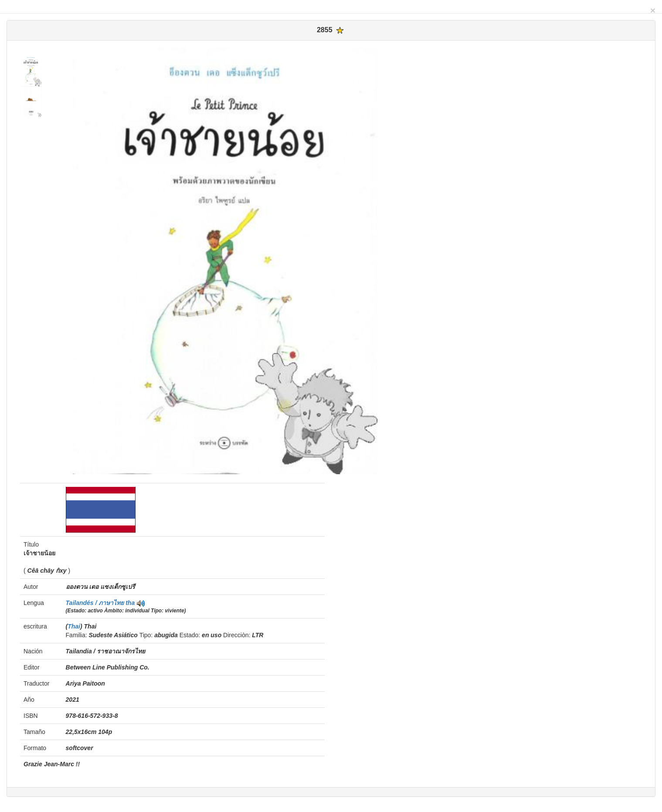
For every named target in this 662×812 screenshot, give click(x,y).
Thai (74, 626)
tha (130, 603)
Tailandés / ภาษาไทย (96, 603)
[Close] (653, 10)
